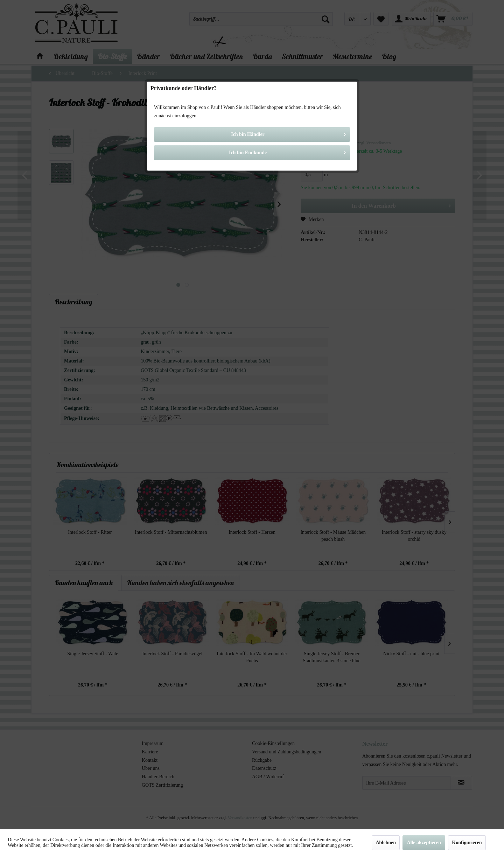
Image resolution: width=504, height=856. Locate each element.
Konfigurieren (467, 843)
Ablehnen (386, 843)
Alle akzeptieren (424, 843)
